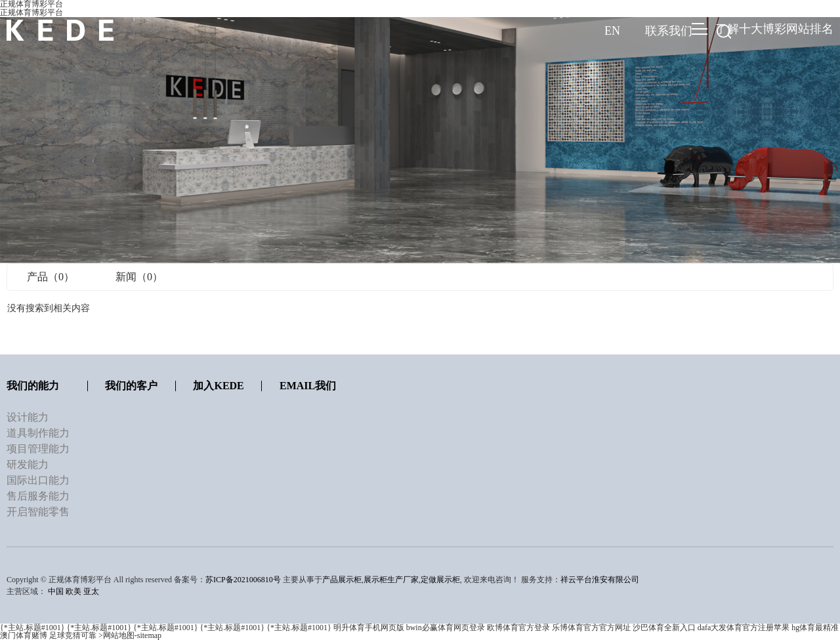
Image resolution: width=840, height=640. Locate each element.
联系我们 (669, 31)
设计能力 (28, 417)
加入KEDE (218, 386)
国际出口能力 (38, 480)
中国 (56, 591)
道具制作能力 (38, 433)
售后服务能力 (38, 496)
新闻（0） (139, 277)
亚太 (91, 591)
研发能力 (28, 464)
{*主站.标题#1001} (32, 628)
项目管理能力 (38, 449)
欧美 (73, 591)
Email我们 (308, 386)
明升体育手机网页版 (369, 628)
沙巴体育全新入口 (664, 628)
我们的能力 (33, 386)
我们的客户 (131, 386)
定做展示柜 (440, 580)
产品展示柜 (342, 580)
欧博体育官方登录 (518, 628)
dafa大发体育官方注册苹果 (744, 628)
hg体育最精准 (815, 628)
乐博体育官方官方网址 (591, 628)
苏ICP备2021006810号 (243, 580)
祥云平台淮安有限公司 (600, 580)
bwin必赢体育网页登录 (446, 628)
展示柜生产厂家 (391, 580)
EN (612, 31)
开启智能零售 (38, 512)
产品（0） (51, 277)
